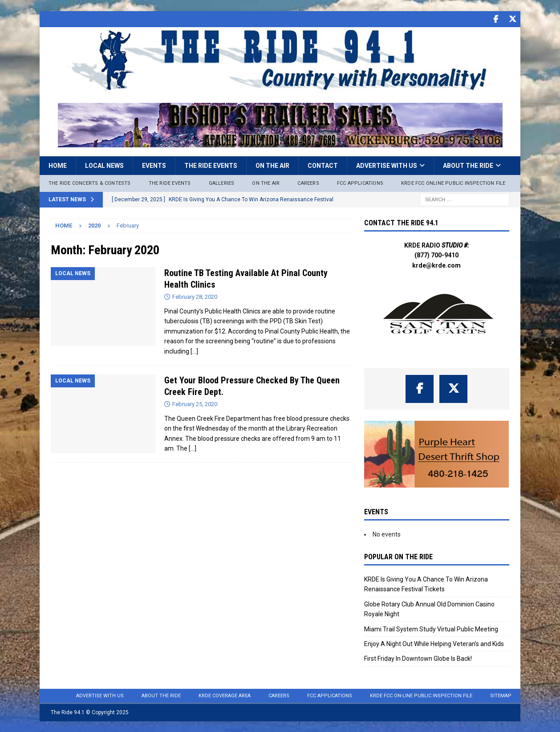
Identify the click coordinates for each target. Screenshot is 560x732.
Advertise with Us (387, 165)
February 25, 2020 (195, 404)
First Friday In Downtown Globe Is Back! (418, 658)
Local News (104, 165)
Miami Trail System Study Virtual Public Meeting (431, 629)
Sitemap (501, 695)
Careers (308, 183)
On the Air (272, 165)
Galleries (222, 183)
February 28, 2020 (195, 296)
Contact (323, 165)
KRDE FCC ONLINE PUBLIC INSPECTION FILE (453, 183)
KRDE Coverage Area (225, 695)
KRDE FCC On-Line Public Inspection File (421, 695)
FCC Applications (360, 183)
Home (58, 165)
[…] (194, 351)
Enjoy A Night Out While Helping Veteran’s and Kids (434, 643)
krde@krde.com (436, 265)
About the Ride (468, 165)
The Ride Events (211, 165)
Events (154, 165)
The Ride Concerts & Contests (90, 183)
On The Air (266, 183)
